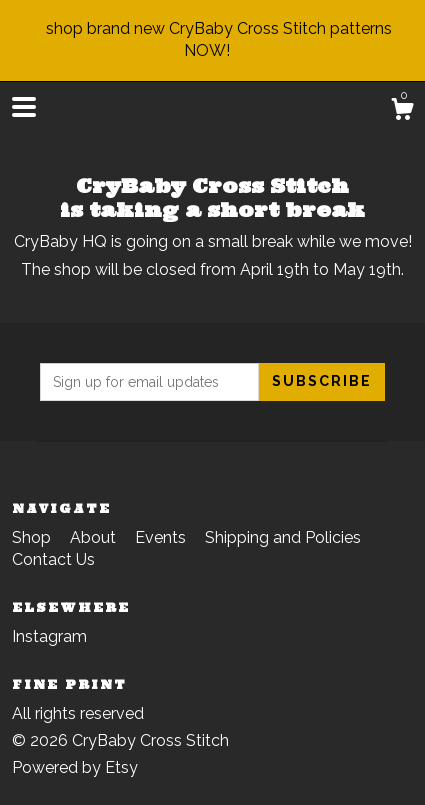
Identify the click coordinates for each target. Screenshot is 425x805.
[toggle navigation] (24, 107)
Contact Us (53, 559)
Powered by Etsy (75, 767)
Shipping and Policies (283, 537)
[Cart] (402, 112)
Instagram (49, 636)
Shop (33, 537)
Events (162, 537)
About (95, 537)
